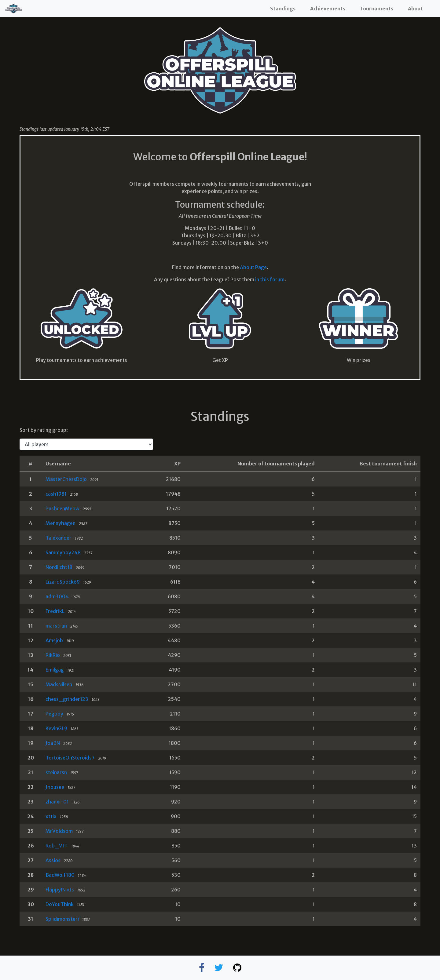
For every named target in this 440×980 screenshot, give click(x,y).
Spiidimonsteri (62, 919)
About (415, 9)
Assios (53, 860)
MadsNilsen (59, 684)
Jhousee (55, 787)
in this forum (270, 279)
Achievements (328, 9)
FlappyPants (60, 890)
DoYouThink (60, 904)
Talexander (59, 538)
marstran (56, 626)
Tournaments (377, 9)
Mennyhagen (61, 523)
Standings (283, 9)
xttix (51, 816)
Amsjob (54, 640)
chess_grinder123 (67, 699)
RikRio (53, 655)
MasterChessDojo (66, 479)
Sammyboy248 (63, 552)
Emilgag (55, 670)
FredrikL (55, 611)
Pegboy (54, 714)
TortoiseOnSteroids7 (70, 758)
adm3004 (57, 596)
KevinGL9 (56, 728)
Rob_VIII (57, 846)
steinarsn (56, 772)
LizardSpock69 (63, 582)
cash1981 (56, 494)
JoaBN (53, 743)
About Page (253, 267)
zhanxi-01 (57, 802)
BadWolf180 (60, 875)
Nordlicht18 (59, 567)
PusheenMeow (62, 508)
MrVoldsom (59, 831)
